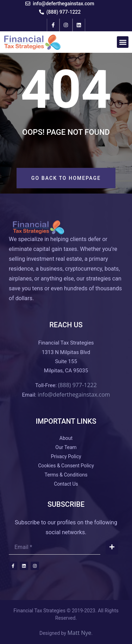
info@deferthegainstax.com (74, 394)
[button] (123, 42)
